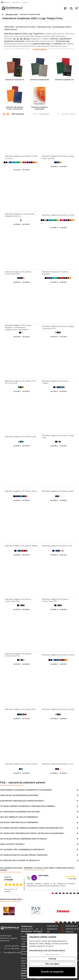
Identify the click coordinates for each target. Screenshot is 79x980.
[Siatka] (4, 114)
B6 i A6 (26, 39)
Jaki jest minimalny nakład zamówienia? (19, 817)
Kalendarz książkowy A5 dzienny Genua (21, 764)
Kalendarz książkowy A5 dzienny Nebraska (55, 273)
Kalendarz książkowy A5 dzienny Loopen (55, 382)
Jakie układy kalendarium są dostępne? (19, 795)
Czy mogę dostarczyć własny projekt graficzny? (24, 855)
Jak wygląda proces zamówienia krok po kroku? (24, 839)
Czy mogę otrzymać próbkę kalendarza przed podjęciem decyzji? (32, 828)
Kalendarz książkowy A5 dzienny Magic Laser (58, 437)
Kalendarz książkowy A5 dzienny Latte (21, 437)
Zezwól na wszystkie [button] (52, 972)
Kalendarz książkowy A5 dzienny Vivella (58, 215)
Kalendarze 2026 (12, 14)
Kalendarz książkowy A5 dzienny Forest (58, 709)
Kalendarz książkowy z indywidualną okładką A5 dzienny (20, 215)
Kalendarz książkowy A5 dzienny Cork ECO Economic (20, 382)
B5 (21, 39)
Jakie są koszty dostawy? (12, 844)
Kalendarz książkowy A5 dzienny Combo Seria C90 (18, 655)
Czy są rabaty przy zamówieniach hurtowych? (22, 850)
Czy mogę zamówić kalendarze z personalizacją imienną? (28, 806)
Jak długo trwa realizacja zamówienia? (19, 822)
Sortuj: (35, 114)
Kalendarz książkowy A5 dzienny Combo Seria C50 (18, 600)
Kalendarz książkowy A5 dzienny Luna (58, 764)
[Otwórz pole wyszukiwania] (71, 8)
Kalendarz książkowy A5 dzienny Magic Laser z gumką (58, 157)
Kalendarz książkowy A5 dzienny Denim (58, 655)
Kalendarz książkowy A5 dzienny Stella (58, 491)
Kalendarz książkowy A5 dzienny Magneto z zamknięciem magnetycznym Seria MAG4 (18, 327)
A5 (18, 39)
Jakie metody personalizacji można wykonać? (22, 801)
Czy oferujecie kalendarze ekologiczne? (20, 812)
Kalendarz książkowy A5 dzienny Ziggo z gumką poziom (58, 327)
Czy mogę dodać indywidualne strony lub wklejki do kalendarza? (32, 833)
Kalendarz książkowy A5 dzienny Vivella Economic (21, 157)
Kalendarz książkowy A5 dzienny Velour (21, 491)
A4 (14, 39)
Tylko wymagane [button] (52, 964)
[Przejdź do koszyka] (77, 8)
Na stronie (66, 114)
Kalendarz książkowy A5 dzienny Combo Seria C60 (18, 273)
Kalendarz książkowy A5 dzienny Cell (57, 546)
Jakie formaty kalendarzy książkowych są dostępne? (26, 790)
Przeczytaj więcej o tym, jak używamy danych (47, 950)
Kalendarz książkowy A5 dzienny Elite (20, 709)
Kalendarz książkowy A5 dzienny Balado (21, 546)
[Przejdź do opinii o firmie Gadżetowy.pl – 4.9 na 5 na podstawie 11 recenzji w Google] (12, 884)
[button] (39, 49)
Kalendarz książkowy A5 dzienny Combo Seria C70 (55, 600)
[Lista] (8, 114)
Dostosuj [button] (52, 959)
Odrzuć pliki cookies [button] (52, 954)
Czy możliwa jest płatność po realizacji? (20, 860)
